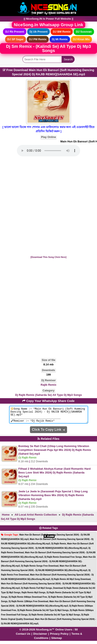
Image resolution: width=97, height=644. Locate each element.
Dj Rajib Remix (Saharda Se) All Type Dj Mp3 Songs (48, 395)
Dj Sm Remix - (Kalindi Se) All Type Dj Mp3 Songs (48, 48)
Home (6, 518)
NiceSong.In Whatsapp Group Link (49, 25)
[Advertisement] (48, 206)
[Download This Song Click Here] (48, 257)
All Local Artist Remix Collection (36, 518)
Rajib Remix (48, 385)
